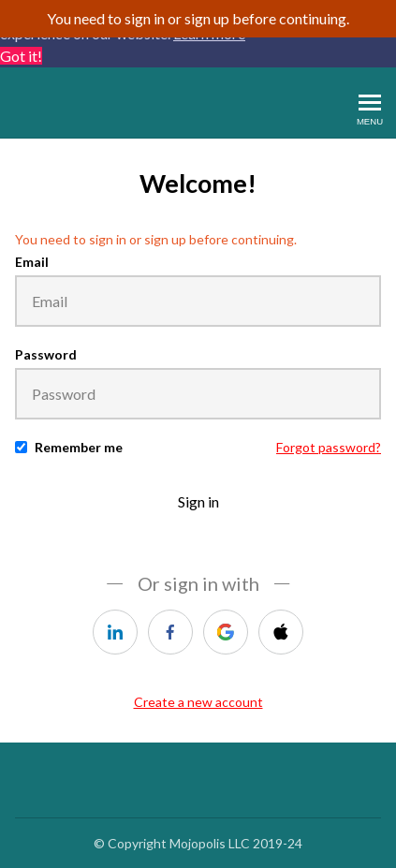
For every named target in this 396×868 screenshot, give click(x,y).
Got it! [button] (21, 56)
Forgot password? (329, 447)
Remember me (79, 447)
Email (32, 262)
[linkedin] (115, 632)
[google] (226, 632)
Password (46, 354)
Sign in (198, 501)
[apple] (281, 632)
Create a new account (198, 702)
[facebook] (170, 632)
